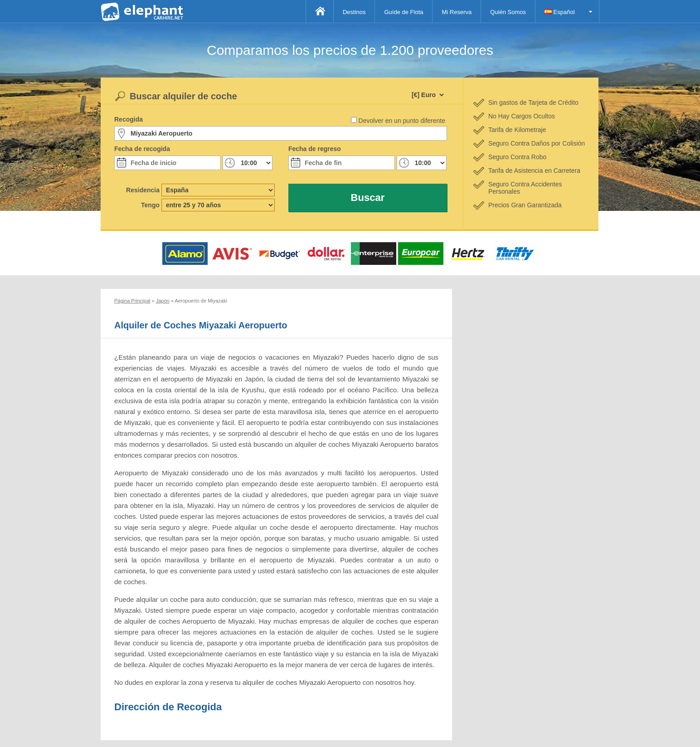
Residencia (143, 190)
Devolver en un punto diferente (402, 121)
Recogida (129, 119)
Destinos (354, 12)
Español (560, 12)
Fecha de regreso (315, 149)
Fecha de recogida (142, 149)
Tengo (150, 205)
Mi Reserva (457, 12)
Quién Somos (508, 12)
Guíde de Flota (403, 12)
